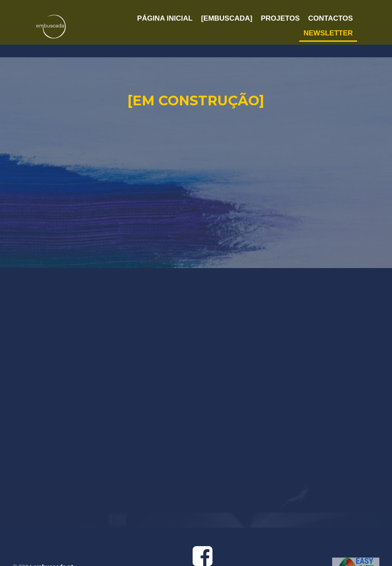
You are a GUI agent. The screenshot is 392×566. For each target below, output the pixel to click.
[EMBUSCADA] (227, 18)
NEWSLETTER (328, 33)
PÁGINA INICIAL (165, 18)
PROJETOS (280, 18)
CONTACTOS (330, 18)
